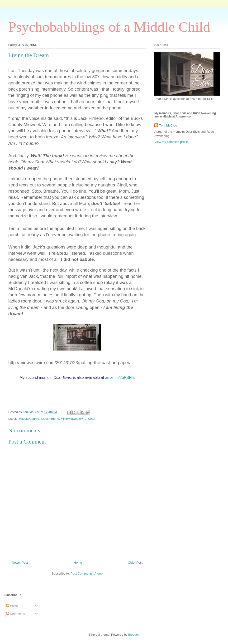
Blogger (133, 635)
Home (78, 563)
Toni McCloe (168, 125)
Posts (12, 606)
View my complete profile (171, 142)
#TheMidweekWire (74, 419)
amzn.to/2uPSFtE (120, 378)
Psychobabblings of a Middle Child (109, 27)
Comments (16, 614)
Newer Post (20, 563)
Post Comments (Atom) (87, 573)
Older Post (135, 563)
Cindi (92, 419)
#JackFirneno (50, 419)
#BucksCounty (29, 419)
